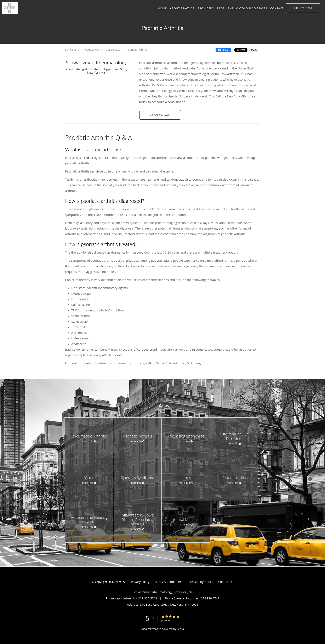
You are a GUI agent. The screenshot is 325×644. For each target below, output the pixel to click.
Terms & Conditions (168, 582)
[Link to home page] (9, 8)
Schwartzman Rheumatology (82, 50)
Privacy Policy (140, 582)
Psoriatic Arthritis (137, 50)
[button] (160, 115)
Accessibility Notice (200, 582)
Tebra (180, 629)
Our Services (113, 50)
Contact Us (226, 582)
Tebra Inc (120, 582)
